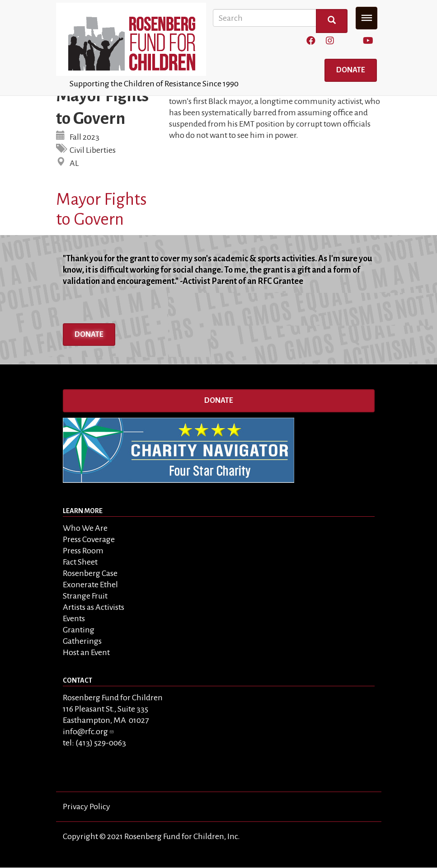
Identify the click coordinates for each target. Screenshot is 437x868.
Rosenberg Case (90, 573)
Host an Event (86, 652)
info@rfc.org (89, 731)
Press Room (83, 551)
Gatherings (82, 641)
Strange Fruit (85, 596)
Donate (351, 70)
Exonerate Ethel (90, 585)
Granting (79, 630)
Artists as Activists (94, 607)
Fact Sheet (80, 562)
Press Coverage (89, 539)
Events (74, 618)
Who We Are (85, 528)
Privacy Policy (87, 807)
